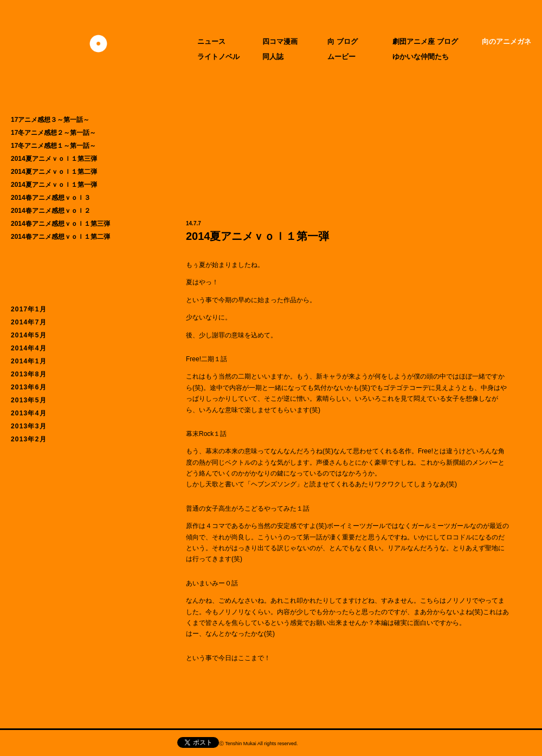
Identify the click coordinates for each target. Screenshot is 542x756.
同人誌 (273, 57)
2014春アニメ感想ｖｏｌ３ (51, 198)
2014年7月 (29, 322)
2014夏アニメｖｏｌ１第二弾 (54, 172)
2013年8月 (29, 374)
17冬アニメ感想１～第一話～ (53, 146)
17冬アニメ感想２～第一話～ (53, 133)
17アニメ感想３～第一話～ (50, 120)
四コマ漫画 (280, 41)
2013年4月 (29, 413)
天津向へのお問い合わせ (80, 743)
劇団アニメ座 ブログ (425, 41)
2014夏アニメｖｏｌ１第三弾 (54, 159)
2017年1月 (29, 309)
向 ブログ (343, 41)
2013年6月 (29, 387)
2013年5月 (29, 400)
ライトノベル (218, 57)
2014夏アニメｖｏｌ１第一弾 (54, 185)
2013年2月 (29, 439)
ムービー (341, 57)
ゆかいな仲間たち (421, 57)
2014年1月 (29, 361)
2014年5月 (29, 335)
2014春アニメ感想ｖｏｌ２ (51, 211)
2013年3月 (29, 426)
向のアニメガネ (506, 41)
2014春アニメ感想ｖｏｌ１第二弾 (60, 237)
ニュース (211, 41)
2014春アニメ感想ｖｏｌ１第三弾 (60, 224)
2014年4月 (29, 348)
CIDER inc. (362, 745)
